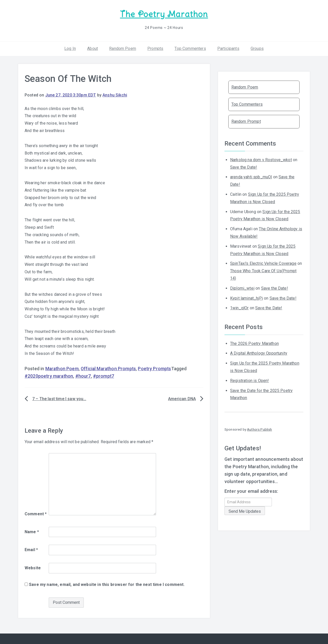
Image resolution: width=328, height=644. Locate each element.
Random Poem (123, 48)
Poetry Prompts (154, 369)
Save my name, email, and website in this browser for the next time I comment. (107, 585)
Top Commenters (190, 48)
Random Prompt (246, 121)
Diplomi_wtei (242, 288)
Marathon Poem (62, 369)
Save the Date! (244, 167)
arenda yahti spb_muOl (251, 177)
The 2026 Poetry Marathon (254, 343)
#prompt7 (104, 376)
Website (33, 568)
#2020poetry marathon (49, 376)
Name (32, 532)
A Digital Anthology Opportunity (259, 353)
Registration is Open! (249, 381)
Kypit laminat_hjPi (247, 298)
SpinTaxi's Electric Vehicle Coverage (263, 263)
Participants (228, 48)
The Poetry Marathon (164, 14)
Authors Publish (259, 429)
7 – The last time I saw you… (59, 399)
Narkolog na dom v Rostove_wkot (261, 160)
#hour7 (83, 376)
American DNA (182, 399)
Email (31, 550)
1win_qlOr (239, 308)
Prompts (155, 48)
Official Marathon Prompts (108, 369)
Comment (36, 514)
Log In (70, 48)
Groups (257, 48)
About (93, 48)
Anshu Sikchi (115, 95)
